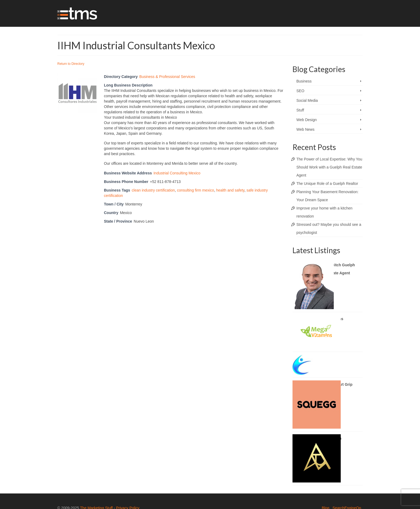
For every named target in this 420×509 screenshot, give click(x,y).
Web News (305, 129)
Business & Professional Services (167, 77)
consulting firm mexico (196, 190)
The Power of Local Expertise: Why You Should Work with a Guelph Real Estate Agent (329, 167)
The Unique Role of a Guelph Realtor (327, 184)
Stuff (300, 110)
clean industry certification (153, 190)
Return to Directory (71, 64)
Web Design (307, 120)
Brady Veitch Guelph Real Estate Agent (337, 269)
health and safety (230, 190)
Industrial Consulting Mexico (177, 173)
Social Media (307, 100)
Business (304, 81)
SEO (301, 91)
